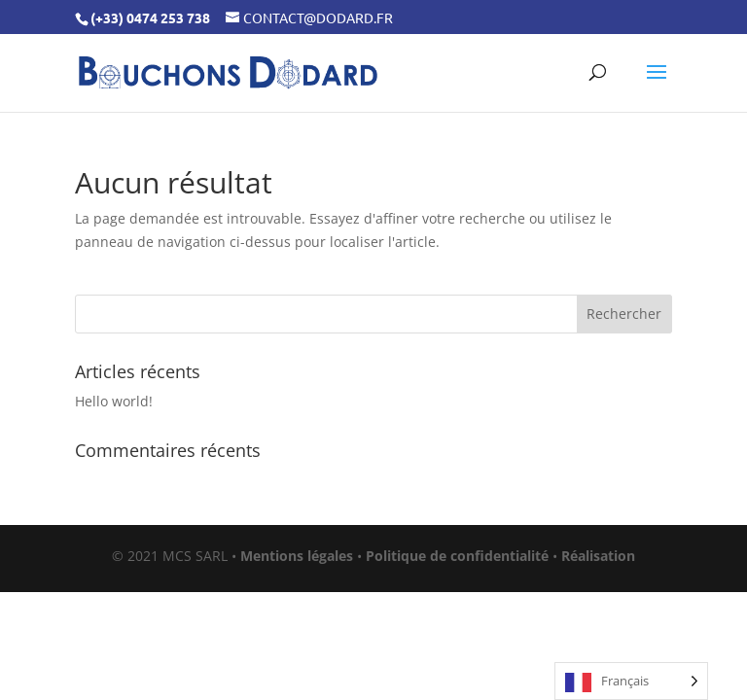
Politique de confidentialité (457, 556)
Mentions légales (297, 556)
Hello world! (114, 401)
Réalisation (598, 556)
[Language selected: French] (631, 681)
